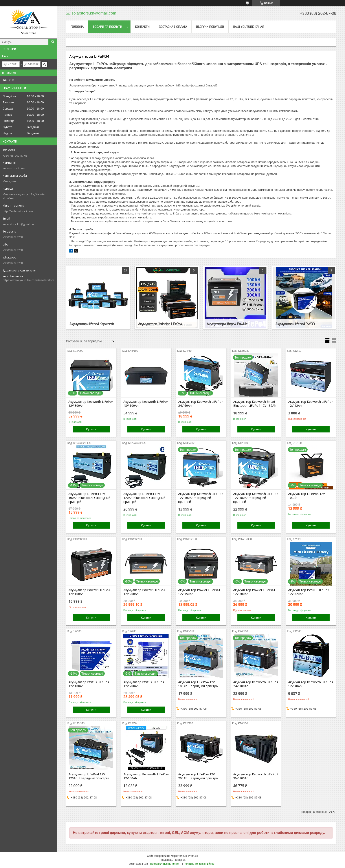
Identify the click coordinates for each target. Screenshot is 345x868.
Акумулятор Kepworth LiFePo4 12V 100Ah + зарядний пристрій (201, 498)
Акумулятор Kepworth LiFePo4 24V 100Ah (256, 684)
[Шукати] (53, 42)
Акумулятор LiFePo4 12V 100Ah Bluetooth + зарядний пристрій (89, 498)
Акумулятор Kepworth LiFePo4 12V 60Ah (146, 776)
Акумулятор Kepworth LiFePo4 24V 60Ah (201, 404)
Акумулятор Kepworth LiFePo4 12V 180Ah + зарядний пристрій (256, 498)
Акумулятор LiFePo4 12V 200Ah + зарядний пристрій (198, 776)
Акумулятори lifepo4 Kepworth (92, 324)
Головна (77, 27)
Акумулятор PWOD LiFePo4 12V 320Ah (309, 592)
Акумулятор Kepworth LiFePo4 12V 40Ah (311, 684)
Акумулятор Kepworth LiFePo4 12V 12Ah (311, 404)
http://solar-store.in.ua (18, 211)
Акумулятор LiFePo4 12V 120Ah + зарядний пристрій (89, 776)
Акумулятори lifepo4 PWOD (295, 324)
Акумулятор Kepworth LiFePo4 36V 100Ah (256, 776)
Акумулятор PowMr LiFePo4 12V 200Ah (144, 592)
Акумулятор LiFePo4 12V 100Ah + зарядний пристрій (198, 684)
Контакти (142, 27)
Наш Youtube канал (249, 27)
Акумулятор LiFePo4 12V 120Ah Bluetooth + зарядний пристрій (144, 498)
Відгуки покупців (210, 27)
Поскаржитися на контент (166, 864)
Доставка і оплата (173, 27)
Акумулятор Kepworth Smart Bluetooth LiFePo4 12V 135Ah (255, 404)
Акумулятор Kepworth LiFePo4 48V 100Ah (146, 404)
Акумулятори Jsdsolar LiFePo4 (160, 324)
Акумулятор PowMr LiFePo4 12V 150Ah (199, 592)
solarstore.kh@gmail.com (19, 224)
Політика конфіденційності (200, 864)
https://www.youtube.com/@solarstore (29, 280)
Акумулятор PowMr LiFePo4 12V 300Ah (254, 592)
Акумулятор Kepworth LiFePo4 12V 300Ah (91, 404)
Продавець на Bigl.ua (172, 860)
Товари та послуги (107, 27)
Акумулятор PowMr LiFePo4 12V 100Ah (89, 592)
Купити (91, 429)
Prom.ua (193, 856)
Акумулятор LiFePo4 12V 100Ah (306, 496)
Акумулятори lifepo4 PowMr (227, 324)
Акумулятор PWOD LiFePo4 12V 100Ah (89, 684)
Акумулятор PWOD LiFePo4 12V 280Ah (144, 684)
